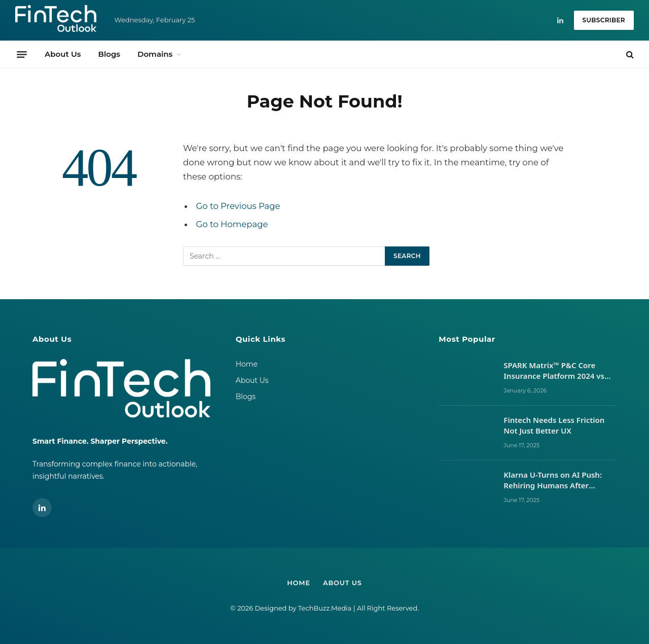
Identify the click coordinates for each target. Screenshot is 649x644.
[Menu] (22, 54)
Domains (155, 54)
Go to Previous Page (239, 206)
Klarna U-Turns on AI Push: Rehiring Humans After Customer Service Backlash (554, 480)
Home (247, 364)
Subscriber (604, 20)
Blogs (109, 54)
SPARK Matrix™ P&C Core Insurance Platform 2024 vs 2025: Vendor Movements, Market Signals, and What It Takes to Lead (555, 371)
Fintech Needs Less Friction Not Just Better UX (554, 425)
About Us (63, 54)
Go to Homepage (232, 224)
